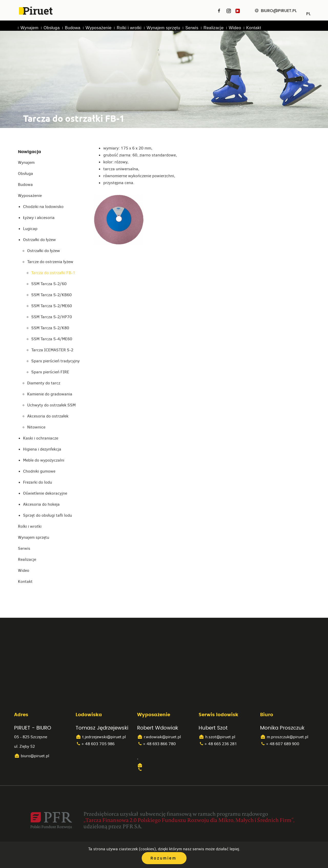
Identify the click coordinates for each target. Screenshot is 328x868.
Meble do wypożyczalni (44, 460)
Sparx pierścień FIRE (50, 372)
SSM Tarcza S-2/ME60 (52, 306)
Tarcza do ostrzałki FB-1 (53, 273)
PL (308, 12)
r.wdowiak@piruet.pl (159, 737)
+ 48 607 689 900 (280, 744)
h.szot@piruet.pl (217, 737)
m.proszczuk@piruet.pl (284, 737)
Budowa (73, 28)
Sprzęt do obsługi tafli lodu (48, 515)
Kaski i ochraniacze (41, 438)
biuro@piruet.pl (32, 756)
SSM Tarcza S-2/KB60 (52, 295)
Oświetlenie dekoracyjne (45, 493)
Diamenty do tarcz (44, 383)
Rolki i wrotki (129, 28)
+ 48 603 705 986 (95, 744)
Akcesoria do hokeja (41, 504)
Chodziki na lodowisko (43, 207)
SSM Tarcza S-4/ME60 (52, 339)
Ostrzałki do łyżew (39, 240)
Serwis (192, 28)
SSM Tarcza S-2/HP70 (52, 317)
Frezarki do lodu (38, 482)
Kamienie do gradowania (50, 394)
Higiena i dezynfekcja (42, 449)
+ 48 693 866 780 (156, 744)
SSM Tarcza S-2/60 (49, 284)
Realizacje (214, 28)
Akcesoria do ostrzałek (48, 416)
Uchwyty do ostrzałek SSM (51, 405)
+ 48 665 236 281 (218, 744)
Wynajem (29, 28)
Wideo (235, 28)
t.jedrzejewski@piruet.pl (101, 737)
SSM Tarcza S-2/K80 (50, 328)
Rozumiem (163, 858)
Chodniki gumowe (39, 471)
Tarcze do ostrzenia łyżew (50, 262)
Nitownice (36, 427)
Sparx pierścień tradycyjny (55, 361)
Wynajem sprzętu (163, 28)
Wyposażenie (99, 28)
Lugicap (30, 229)
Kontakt (254, 28)
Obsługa (52, 28)
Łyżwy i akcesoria (39, 218)
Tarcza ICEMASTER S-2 (52, 350)
